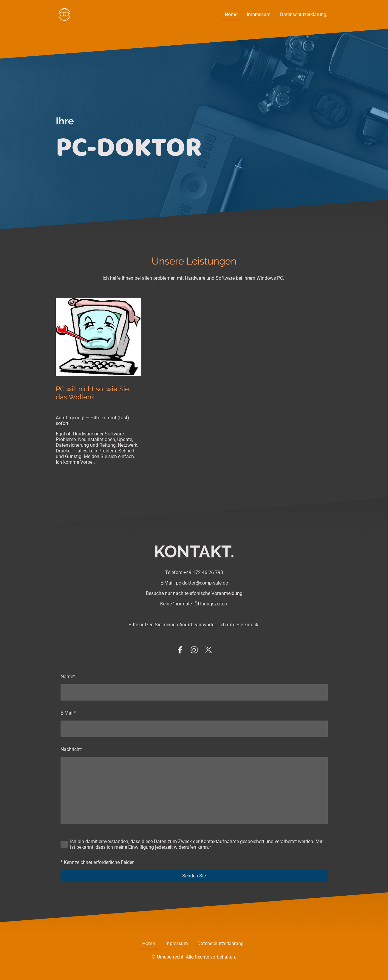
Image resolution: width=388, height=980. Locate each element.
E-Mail (68, 713)
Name (68, 677)
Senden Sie (194, 876)
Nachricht (72, 749)
